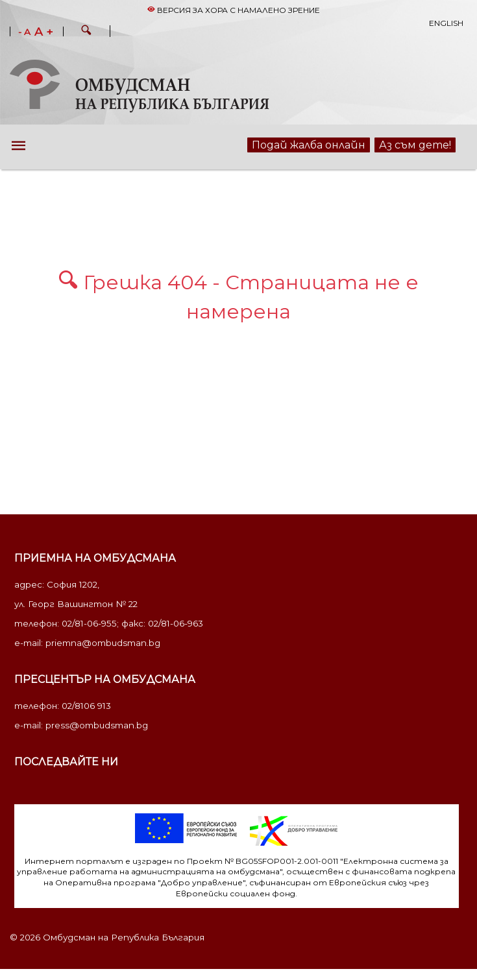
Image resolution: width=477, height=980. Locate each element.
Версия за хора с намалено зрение (234, 10)
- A (24, 32)
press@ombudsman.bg (97, 725)
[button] (86, 32)
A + (44, 32)
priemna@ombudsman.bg (103, 643)
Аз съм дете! (415, 145)
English (446, 23)
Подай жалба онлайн (309, 145)
